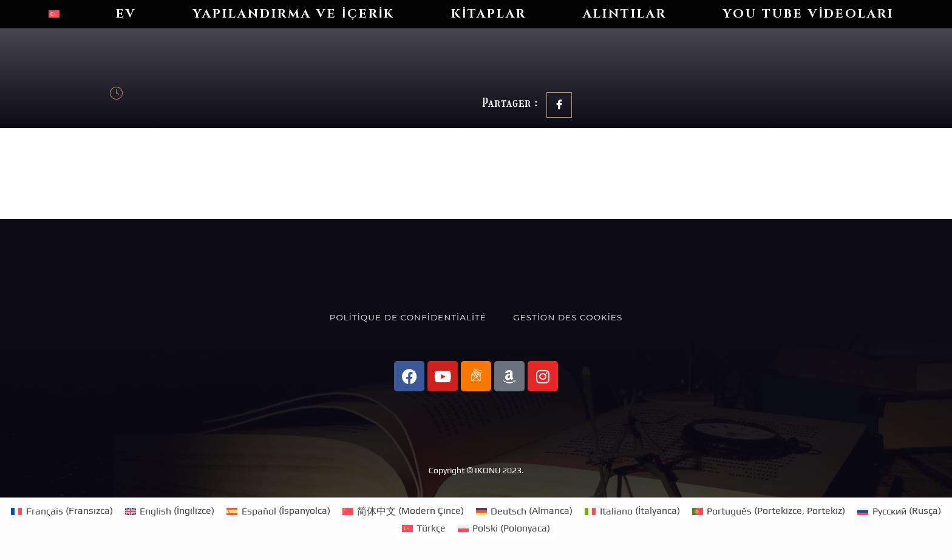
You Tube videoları (809, 14)
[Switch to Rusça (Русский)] (899, 511)
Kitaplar (489, 14)
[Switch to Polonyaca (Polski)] (504, 528)
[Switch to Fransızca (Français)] (62, 511)
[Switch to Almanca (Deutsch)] (524, 511)
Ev (126, 14)
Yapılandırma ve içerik (294, 14)
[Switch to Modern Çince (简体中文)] (403, 511)
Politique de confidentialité (408, 317)
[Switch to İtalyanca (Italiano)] (632, 511)
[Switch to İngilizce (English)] (170, 511)
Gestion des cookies (568, 317)
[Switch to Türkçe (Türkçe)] (424, 528)
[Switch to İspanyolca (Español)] (278, 511)
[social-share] (559, 105)
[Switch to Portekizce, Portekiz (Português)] (769, 511)
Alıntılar (625, 14)
